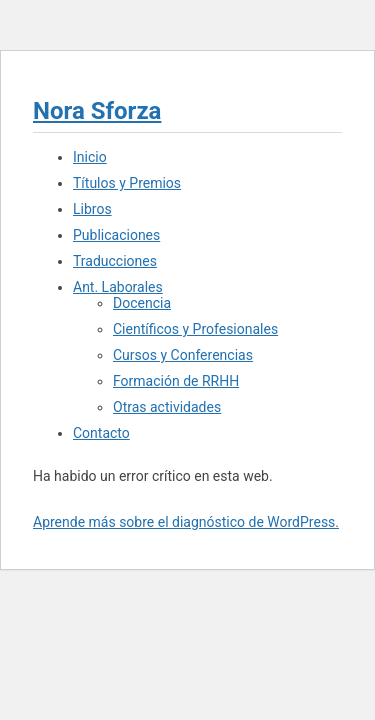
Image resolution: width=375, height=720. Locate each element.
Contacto (101, 433)
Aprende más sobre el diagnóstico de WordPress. (186, 522)
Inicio (90, 157)
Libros (92, 209)
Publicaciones (116, 235)
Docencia (142, 303)
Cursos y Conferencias (183, 355)
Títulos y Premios (127, 183)
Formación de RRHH (176, 381)
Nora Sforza (97, 111)
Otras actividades (167, 407)
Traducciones (115, 261)
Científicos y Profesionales (195, 329)
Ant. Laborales (118, 287)
